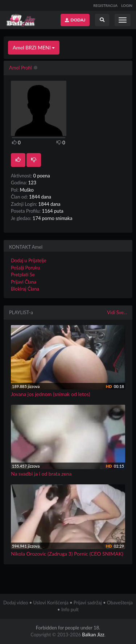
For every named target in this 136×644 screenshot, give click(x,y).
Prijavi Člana (24, 282)
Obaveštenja (120, 603)
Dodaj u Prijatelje (29, 260)
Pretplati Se (23, 275)
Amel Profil (20, 68)
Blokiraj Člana (25, 289)
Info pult (70, 609)
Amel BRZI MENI (34, 47)
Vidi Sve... (117, 312)
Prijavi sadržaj (88, 603)
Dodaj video (16, 603)
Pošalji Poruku (25, 268)
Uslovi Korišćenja (51, 603)
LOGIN (127, 5)
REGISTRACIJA (105, 5)
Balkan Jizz (93, 635)
